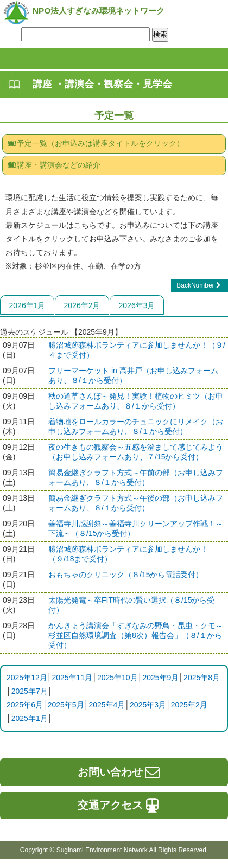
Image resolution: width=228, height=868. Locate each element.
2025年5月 (66, 705)
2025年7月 (30, 691)
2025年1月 (30, 718)
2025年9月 (160, 678)
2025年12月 (27, 678)
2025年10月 (118, 678)
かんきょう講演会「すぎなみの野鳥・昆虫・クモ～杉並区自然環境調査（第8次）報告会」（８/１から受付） (136, 635)
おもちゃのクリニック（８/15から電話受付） (126, 575)
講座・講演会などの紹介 (54, 165)
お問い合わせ (119, 772)
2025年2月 (189, 705)
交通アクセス (119, 805)
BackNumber (199, 285)
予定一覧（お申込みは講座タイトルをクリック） (96, 143)
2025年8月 (202, 678)
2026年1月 (27, 305)
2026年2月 (82, 305)
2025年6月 (25, 705)
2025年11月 (72, 678)
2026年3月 (137, 305)
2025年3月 (148, 705)
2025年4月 (107, 705)
